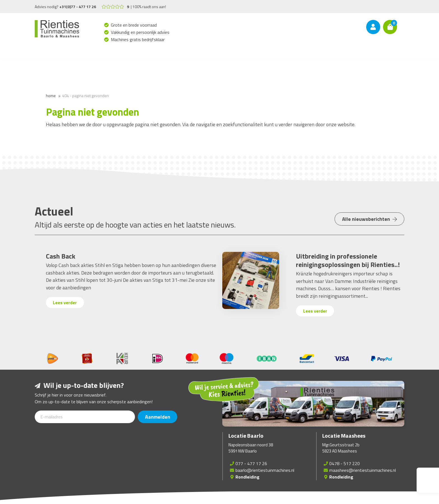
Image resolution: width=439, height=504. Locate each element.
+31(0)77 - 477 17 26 (78, 7)
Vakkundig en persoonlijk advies (140, 32)
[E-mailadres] (85, 417)
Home (51, 96)
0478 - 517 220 (345, 463)
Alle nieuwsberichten (368, 221)
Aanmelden (159, 417)
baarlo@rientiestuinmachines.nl (265, 470)
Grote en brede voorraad (134, 25)
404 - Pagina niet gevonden (86, 96)
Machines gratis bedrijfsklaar (138, 39)
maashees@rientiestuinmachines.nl (363, 470)
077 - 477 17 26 (251, 463)
